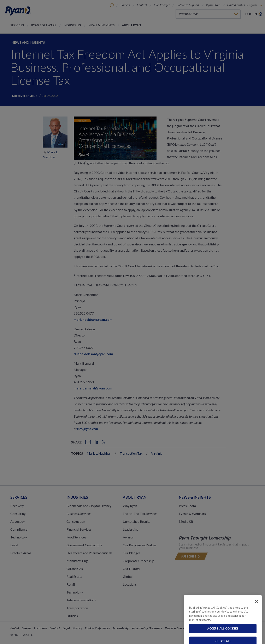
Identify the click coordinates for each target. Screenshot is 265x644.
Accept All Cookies (223, 639)
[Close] (257, 612)
